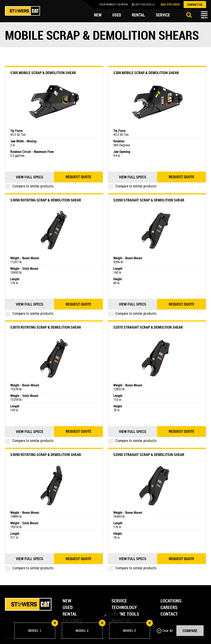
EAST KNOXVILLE (145, 5)
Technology (124, 608)
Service (119, 601)
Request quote (79, 177)
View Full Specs (30, 177)
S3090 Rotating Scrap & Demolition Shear (46, 455)
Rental (70, 614)
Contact (169, 614)
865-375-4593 (170, 5)
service (163, 15)
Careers (169, 608)
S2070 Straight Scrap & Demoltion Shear (148, 327)
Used (68, 608)
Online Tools (125, 614)
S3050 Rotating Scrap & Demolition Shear (46, 200)
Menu (204, 18)
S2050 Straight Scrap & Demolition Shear (149, 200)
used (117, 15)
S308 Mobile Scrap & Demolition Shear (146, 73)
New (67, 601)
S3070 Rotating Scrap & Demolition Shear (46, 327)
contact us (195, 5)
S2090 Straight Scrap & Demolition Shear (149, 455)
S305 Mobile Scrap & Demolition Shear (43, 73)
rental (138, 15)
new (98, 15)
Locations (171, 601)
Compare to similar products (29, 186)
